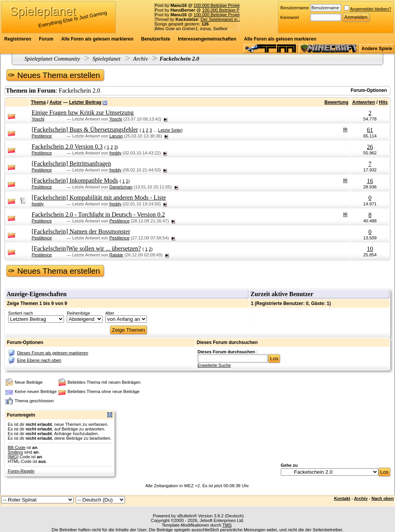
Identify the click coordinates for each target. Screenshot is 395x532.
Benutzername (295, 8)
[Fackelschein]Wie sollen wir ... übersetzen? (86, 248)
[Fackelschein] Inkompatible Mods (75, 180)
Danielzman (121, 187)
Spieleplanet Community (52, 59)
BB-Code (17, 447)
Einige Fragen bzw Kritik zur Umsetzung (83, 113)
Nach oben (383, 498)
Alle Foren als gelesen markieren (97, 39)
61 (370, 130)
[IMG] (13, 457)
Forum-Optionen (369, 90)
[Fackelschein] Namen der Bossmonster (81, 231)
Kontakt (342, 498)
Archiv (141, 59)
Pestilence (42, 136)
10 (370, 249)
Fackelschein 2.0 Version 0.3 (67, 147)
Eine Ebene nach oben (39, 360)
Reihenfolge (78, 313)
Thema (38, 102)
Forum (46, 39)
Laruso (116, 136)
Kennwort (290, 17)
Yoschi (38, 119)
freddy (115, 153)
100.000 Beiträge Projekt (218, 5)
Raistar (116, 255)
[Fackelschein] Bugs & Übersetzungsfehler (85, 130)
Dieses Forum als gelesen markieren (52, 353)
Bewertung (336, 102)
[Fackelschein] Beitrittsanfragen (71, 163)
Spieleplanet (106, 59)
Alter (110, 313)
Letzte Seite (170, 130)
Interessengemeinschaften (207, 39)
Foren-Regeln (21, 471)
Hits (383, 102)
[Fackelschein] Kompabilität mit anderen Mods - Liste (99, 197)
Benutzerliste (156, 39)
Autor (56, 102)
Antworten (364, 102)
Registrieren (18, 39)
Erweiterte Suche (214, 365)
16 (370, 181)
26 (370, 147)
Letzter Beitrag (85, 102)
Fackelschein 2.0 (180, 59)
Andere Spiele (377, 49)
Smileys (15, 452)
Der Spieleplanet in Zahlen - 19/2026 (236, 19)
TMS (227, 525)
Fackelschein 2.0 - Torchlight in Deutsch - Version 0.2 (98, 214)
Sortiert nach (20, 313)
